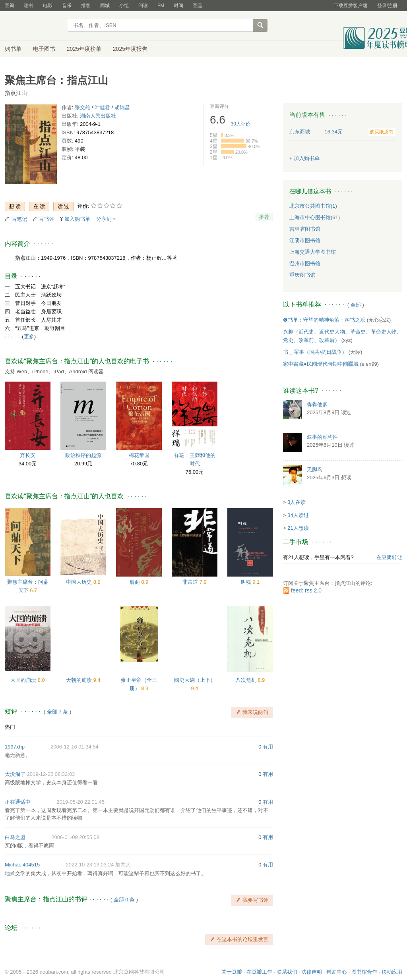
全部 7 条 (57, 712)
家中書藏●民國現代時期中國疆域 (321, 364)
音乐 (67, 6)
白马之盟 (15, 837)
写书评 (46, 219)
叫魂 (247, 582)
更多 (29, 337)
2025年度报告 (130, 49)
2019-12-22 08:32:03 (51, 774)
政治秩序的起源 (83, 455)
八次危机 (247, 680)
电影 (48, 6)
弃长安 (28, 455)
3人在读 (297, 502)
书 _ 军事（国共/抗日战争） (315, 352)
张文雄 (82, 107)
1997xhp (15, 747)
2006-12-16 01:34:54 (75, 747)
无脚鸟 (315, 470)
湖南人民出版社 (98, 116)
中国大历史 (80, 582)
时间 (178, 6)
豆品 (198, 6)
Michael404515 (22, 865)
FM (161, 6)
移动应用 (392, 972)
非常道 (191, 582)
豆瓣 (10, 6)
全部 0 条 (124, 900)
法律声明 (312, 972)
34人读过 (298, 515)
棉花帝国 (139, 455)
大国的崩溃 (24, 680)
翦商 (136, 582)
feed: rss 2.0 (306, 590)
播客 (86, 6)
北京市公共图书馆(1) (313, 206)
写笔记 (19, 219)
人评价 (241, 124)
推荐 (264, 217)
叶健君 (102, 107)
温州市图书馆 (305, 263)
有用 (268, 747)
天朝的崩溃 (80, 680)
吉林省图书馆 (305, 229)
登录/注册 (387, 6)
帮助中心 (337, 972)
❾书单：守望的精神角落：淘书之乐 (324, 320)
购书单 (13, 49)
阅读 (143, 6)
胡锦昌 (122, 107)
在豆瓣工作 (259, 972)
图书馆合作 (364, 972)
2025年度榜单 (84, 49)
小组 (124, 6)
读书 (29, 6)
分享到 (104, 219)
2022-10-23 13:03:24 (90, 865)
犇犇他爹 (317, 404)
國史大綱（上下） (195, 680)
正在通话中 (18, 802)
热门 (10, 727)
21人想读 (298, 528)
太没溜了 (15, 774)
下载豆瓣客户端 (351, 6)
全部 (356, 305)
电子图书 (44, 49)
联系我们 (287, 972)
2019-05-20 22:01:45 (80, 802)
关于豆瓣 (232, 972)
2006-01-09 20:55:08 (75, 837)
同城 (105, 6)
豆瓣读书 (34, 26)
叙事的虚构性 (322, 437)
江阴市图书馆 (305, 240)
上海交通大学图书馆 (313, 252)
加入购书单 (77, 219)
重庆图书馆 (302, 275)
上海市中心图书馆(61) (315, 217)
